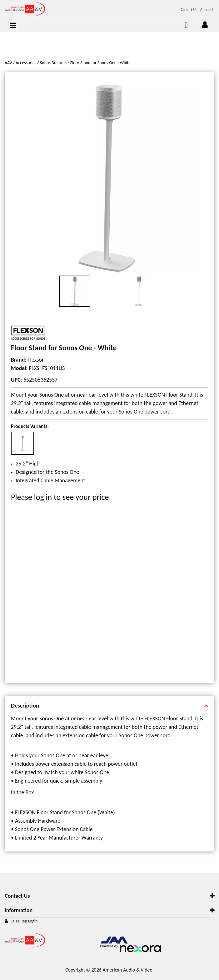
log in (43, 497)
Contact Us (189, 10)
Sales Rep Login (24, 921)
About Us (207, 10)
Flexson (36, 360)
